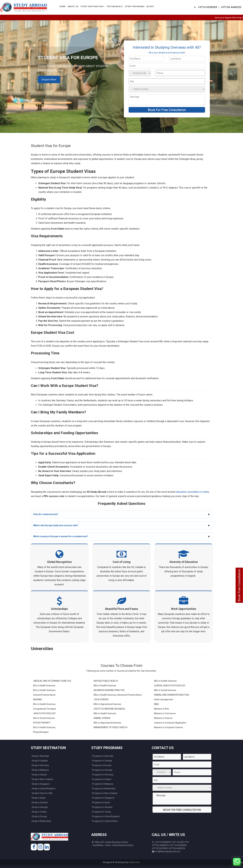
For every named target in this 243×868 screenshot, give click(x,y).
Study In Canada (40, 761)
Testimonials (115, 7)
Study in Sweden (40, 802)
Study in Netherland (41, 821)
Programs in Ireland (102, 779)
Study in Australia (40, 756)
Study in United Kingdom (44, 789)
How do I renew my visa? (46, 514)
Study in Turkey (39, 812)
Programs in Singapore (103, 798)
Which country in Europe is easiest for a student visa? (61, 536)
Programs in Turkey (102, 812)
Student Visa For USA (42, 793)
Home (62, 7)
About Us (73, 7)
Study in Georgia (40, 807)
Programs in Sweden (102, 807)
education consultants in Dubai (192, 492)
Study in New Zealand (42, 779)
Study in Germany (40, 765)
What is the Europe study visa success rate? (56, 525)
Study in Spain (39, 798)
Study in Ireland (39, 775)
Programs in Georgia (102, 770)
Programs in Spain (101, 802)
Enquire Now (49, 79)
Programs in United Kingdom (106, 816)
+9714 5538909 (208, 7)
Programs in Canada (102, 761)
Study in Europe (39, 816)
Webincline (134, 862)
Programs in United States (105, 821)
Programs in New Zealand (105, 793)
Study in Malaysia (40, 770)
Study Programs (135, 7)
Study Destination (92, 7)
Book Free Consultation (239, 585)
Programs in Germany (103, 775)
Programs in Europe (102, 765)
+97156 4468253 (231, 7)
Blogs (150, 7)
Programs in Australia (103, 756)
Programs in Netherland (104, 789)
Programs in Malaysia (103, 784)
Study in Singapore (41, 784)
